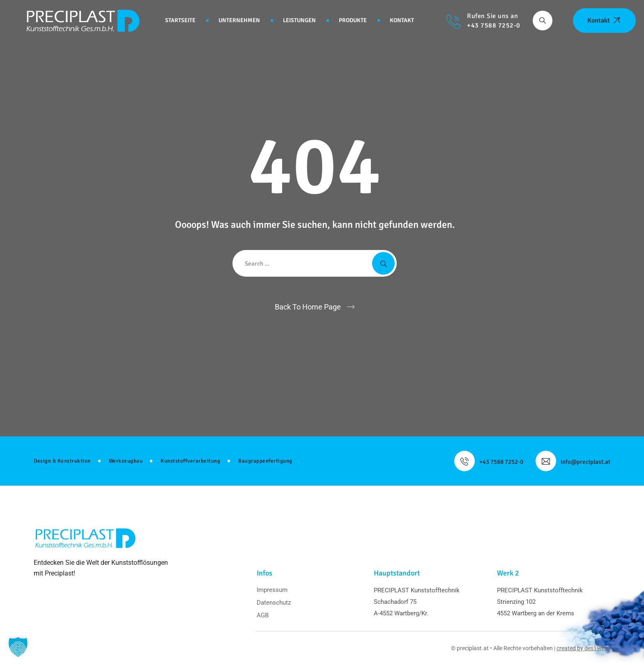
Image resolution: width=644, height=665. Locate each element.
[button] (18, 647)
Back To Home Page (308, 307)
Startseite (180, 20)
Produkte (353, 20)
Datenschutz (274, 603)
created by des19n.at (583, 648)
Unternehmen (239, 20)
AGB (263, 615)
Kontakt (402, 20)
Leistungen (299, 20)
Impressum (272, 590)
